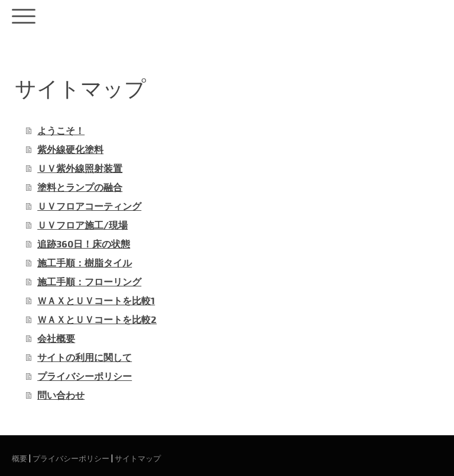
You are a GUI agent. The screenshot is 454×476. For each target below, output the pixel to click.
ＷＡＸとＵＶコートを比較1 (96, 300)
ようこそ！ (61, 130)
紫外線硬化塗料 (70, 149)
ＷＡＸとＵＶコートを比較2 (97, 319)
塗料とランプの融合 (80, 187)
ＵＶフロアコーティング (89, 206)
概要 (20, 458)
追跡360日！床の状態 (84, 244)
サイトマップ (138, 458)
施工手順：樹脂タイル (85, 263)
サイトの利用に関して (85, 357)
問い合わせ (61, 395)
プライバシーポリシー (85, 376)
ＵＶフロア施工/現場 (82, 225)
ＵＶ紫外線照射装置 (80, 168)
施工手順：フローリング (89, 281)
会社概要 (56, 338)
